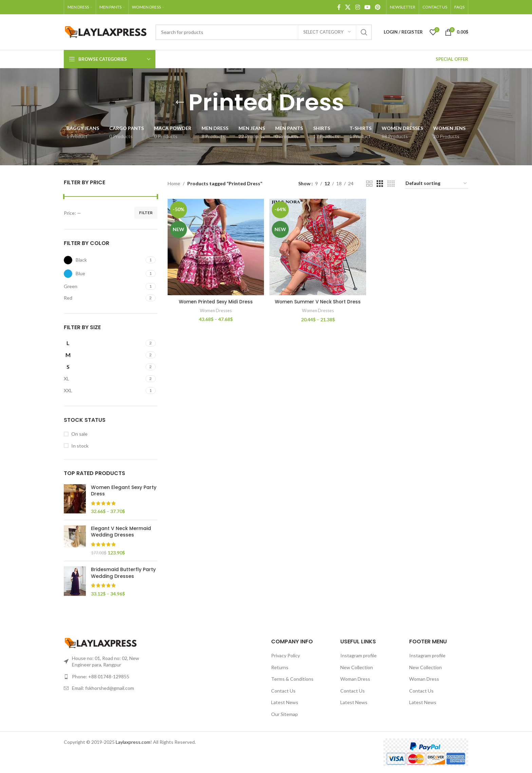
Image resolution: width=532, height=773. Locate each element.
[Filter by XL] (104, 379)
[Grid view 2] (369, 184)
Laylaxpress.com (133, 742)
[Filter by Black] (104, 260)
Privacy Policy (286, 655)
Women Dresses (215, 309)
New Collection (357, 667)
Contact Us (283, 691)
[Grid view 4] (391, 184)
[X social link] (348, 7)
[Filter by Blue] (104, 274)
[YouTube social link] (367, 7)
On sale (79, 434)
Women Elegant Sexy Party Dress (124, 491)
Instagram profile (358, 655)
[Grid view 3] (380, 184)
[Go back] (180, 102)
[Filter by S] (104, 367)
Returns (280, 667)
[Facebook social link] (339, 7)
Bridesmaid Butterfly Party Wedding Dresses (123, 573)
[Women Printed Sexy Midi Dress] (215, 247)
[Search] (264, 32)
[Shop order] (436, 184)
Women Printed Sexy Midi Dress (215, 301)
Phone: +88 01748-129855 (101, 676)
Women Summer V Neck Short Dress (318, 301)
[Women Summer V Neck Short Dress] (318, 247)
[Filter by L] (104, 343)
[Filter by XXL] (104, 391)
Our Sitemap (284, 714)
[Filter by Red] (104, 298)
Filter (146, 213)
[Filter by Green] (104, 286)
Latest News (285, 702)
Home (174, 183)
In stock (80, 446)
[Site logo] (106, 31)
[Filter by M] (104, 355)
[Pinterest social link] (378, 7)
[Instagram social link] (357, 7)
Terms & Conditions (292, 679)
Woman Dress (355, 679)
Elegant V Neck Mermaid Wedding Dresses (121, 532)
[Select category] (327, 32)
